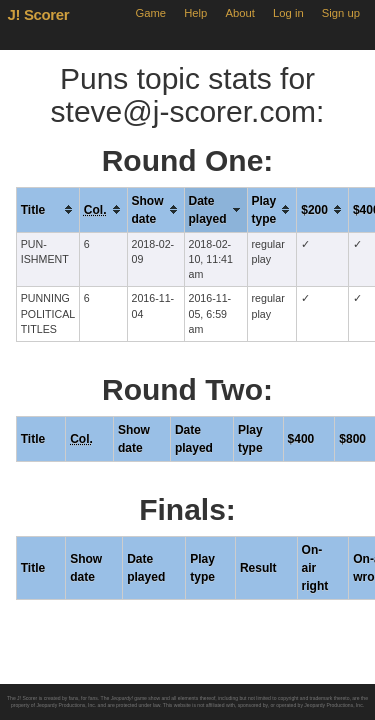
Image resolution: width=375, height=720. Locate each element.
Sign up (341, 13)
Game (150, 13)
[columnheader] (47, 209)
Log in (288, 13)
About (240, 13)
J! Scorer (39, 14)
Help (195, 13)
